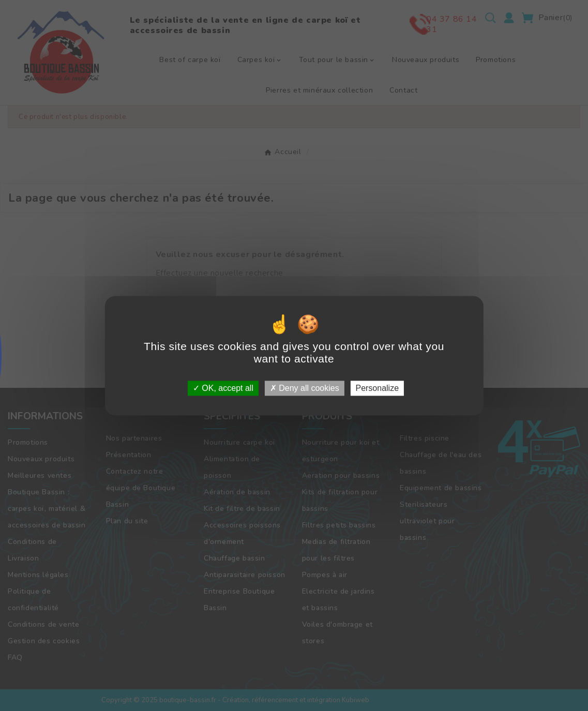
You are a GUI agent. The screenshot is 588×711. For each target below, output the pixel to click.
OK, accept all (223, 388)
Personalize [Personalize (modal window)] (377, 388)
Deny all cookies (305, 388)
